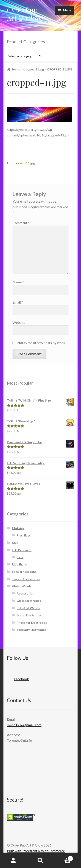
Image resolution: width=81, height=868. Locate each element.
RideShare (19, 564)
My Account (13, 861)
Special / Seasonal (25, 572)
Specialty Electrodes (31, 630)
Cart (64, 858)
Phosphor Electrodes (32, 623)
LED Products (22, 550)
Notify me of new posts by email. (41, 343)
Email (18, 302)
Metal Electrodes (29, 615)
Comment (21, 223)
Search (40, 861)
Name (18, 282)
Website (19, 322)
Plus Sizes (24, 535)
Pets (20, 557)
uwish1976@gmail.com (24, 725)
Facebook (18, 678)
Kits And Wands (28, 608)
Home (16, 69)
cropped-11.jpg (34, 69)
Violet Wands (22, 586)
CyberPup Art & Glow (24, 14)
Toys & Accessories (26, 579)
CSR (15, 543)
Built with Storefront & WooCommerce (36, 851)
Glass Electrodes (29, 601)
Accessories (25, 593)
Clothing (18, 528)
